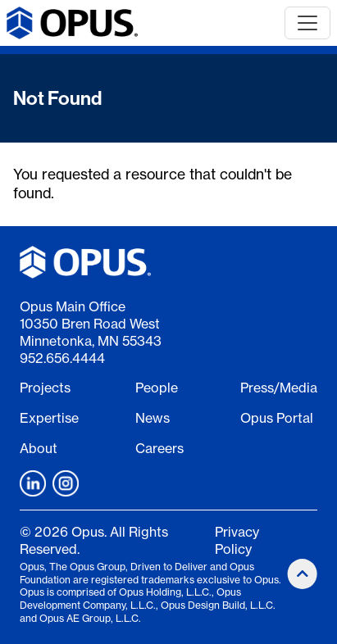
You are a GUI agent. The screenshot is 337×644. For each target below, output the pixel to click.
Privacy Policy (237, 540)
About (39, 448)
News (153, 418)
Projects (45, 388)
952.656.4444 (62, 358)
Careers (159, 448)
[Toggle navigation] (307, 23)
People (157, 388)
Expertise (49, 418)
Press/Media (279, 388)
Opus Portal (277, 418)
